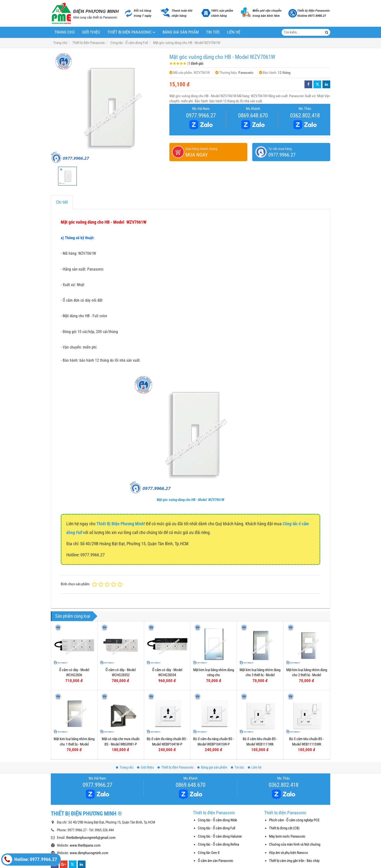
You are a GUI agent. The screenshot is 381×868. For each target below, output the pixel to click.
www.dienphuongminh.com (89, 853)
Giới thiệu (91, 32)
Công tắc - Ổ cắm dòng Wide (217, 820)
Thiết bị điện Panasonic (130, 32)
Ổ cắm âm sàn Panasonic (216, 861)
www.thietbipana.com (85, 845)
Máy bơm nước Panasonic (287, 836)
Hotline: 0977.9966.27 (30, 859)
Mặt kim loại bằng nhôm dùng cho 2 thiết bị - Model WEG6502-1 (307, 675)
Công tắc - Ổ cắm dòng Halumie (220, 836)
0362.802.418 (305, 115)
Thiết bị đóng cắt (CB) (284, 828)
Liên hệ (234, 32)
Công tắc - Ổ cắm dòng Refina (218, 844)
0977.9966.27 (201, 115)
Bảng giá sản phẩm (181, 32)
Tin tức (213, 32)
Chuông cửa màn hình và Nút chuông (295, 844)
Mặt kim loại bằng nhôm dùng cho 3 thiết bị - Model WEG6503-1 (260, 675)
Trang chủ (65, 32)
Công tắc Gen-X (209, 853)
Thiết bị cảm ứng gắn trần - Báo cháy (294, 861)
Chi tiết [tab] (62, 202)
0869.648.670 (253, 115)
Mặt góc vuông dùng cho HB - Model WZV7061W (190, 500)
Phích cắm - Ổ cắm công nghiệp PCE (294, 820)
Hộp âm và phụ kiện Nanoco (289, 853)
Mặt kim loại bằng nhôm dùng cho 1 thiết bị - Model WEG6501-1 (74, 744)
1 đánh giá (195, 63)
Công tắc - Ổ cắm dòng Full (216, 828)
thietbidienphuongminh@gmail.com (91, 838)
